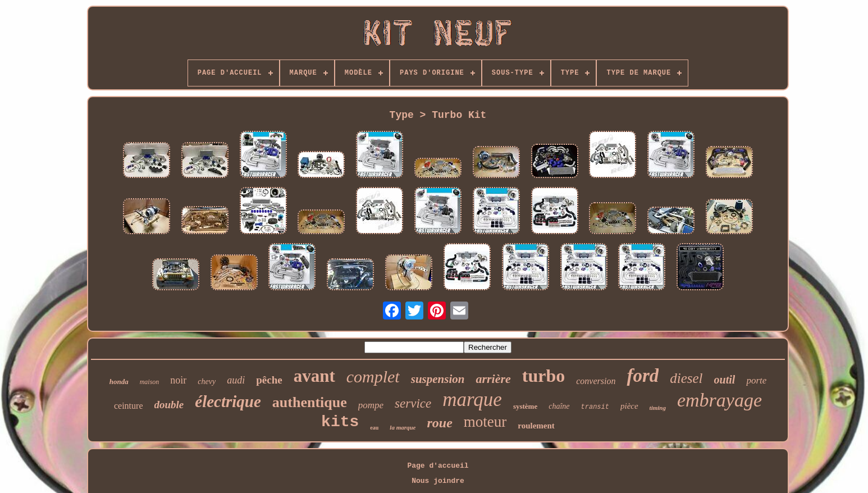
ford (643, 376)
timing (658, 408)
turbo (543, 376)
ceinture (129, 406)
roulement (536, 426)
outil (725, 380)
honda (119, 382)
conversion (596, 381)
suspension (438, 379)
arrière (493, 379)
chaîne (559, 406)
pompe (371, 405)
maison (150, 382)
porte (756, 380)
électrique (228, 401)
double (169, 405)
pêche (269, 380)
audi (236, 380)
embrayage (719, 400)
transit (595, 407)
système (525, 406)
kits (340, 422)
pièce (629, 406)
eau (374, 428)
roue (439, 423)
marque (472, 400)
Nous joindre (438, 481)
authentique (310, 402)
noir (178, 380)
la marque (403, 427)
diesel (686, 378)
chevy (207, 382)
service (413, 403)
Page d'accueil (438, 466)
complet (373, 376)
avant (314, 376)
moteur (485, 422)
